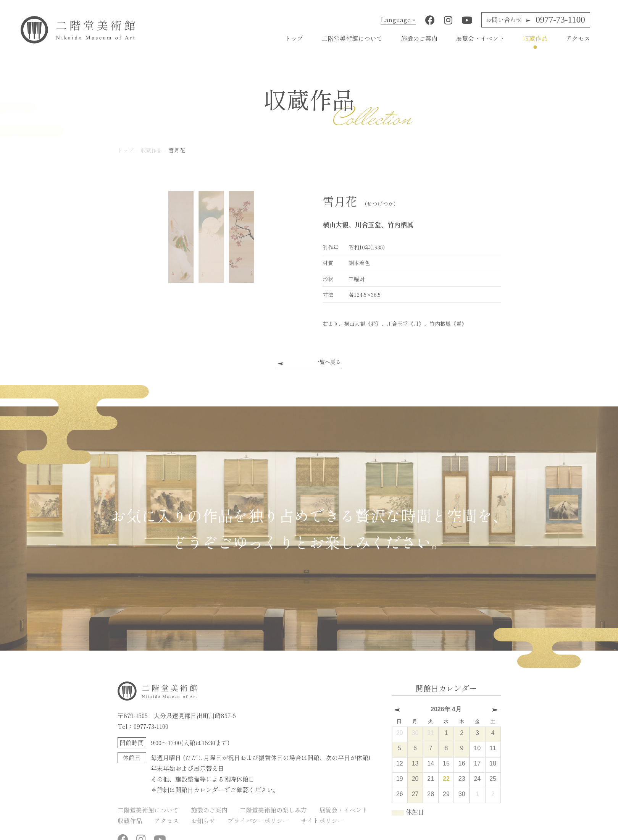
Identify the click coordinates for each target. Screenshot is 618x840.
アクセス (578, 38)
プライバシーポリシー (258, 821)
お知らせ (203, 821)
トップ (294, 38)
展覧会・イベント (480, 38)
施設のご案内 (419, 38)
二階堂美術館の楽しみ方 (273, 810)
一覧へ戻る (328, 362)
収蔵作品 (535, 38)
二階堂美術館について (352, 38)
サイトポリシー (322, 821)
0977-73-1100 (535, 20)
